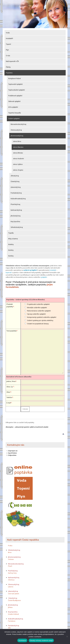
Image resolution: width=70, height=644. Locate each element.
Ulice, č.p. (10, 386)
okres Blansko (18, 147)
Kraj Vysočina (15, 221)
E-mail (9, 403)
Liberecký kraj (16, 187)
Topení (8, 44)
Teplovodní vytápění (15, 84)
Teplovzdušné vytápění (17, 90)
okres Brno (17, 141)
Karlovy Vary (12, 573)
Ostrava (11, 559)
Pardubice (12, 621)
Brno (10, 552)
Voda (8, 33)
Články (8, 67)
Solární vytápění (14, 118)
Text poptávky (11, 330)
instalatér (52, 270)
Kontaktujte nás (16, 445)
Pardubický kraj (16, 193)
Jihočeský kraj (16, 216)
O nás (8, 56)
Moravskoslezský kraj (18, 124)
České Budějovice (14, 600)
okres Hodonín (18, 159)
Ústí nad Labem (14, 593)
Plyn (7, 50)
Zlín (9, 628)
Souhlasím (22, 640)
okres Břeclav (18, 153)
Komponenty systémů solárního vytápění (42, 317)
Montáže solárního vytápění (37, 307)
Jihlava (10, 607)
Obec (8, 392)
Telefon (9, 397)
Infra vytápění (13, 107)
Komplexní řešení (15, 78)
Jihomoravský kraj (17, 136)
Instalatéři (9, 38)
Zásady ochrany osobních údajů (41, 640)
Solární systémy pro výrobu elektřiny (40, 320)
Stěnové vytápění (14, 101)
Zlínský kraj (15, 176)
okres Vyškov (18, 164)
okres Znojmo (18, 170)
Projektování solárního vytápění (38, 304)
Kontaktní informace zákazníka (19, 376)
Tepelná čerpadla (15, 113)
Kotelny (11, 244)
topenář (60, 270)
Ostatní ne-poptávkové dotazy (38, 323)
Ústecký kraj (15, 181)
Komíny (11, 250)
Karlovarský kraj (16, 210)
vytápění (36, 277)
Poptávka (9, 73)
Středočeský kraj (17, 227)
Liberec (11, 586)
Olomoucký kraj (16, 130)
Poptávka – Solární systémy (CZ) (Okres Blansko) (26, 299)
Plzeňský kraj (15, 204)
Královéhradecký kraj (18, 199)
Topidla (11, 233)
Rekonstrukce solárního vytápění (39, 310)
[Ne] (67, 636)
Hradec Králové (13, 614)
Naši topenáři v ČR (12, 61)
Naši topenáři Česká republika (23, 539)
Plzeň (10, 566)
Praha (10, 545)
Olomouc (11, 580)
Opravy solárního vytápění (36, 314)
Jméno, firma (11, 381)
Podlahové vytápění (15, 96)
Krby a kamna (13, 239)
